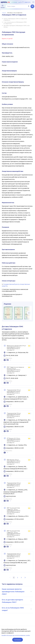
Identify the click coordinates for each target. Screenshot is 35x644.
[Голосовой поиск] (29, 6)
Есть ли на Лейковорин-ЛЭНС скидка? (17, 609)
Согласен (18, 640)
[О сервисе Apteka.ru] (33, 2)
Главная (4, 13)
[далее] (29, 313)
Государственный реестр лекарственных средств (16, 285)
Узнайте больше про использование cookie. (16, 635)
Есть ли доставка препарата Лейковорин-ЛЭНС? (17, 601)
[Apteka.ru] (5, 2)
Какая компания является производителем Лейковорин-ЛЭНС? (17, 592)
